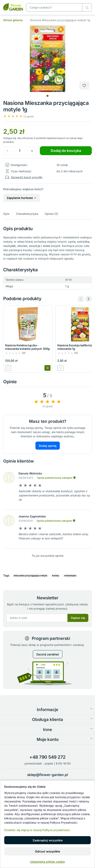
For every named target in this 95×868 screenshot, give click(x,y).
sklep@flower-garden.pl (47, 775)
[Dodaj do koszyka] (47, 368)
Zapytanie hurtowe (22, 198)
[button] (19, 116)
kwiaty (56, 576)
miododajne (70, 576)
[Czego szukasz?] (87, 7)
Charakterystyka (27, 214)
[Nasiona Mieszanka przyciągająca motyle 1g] (13, 7)
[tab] (47, 96)
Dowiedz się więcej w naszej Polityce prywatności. (37, 830)
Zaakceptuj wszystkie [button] (48, 840)
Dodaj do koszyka (66, 151)
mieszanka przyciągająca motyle (30, 576)
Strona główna (13, 20)
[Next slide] (89, 299)
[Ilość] (20, 151)
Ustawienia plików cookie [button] (47, 862)
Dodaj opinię (48, 446)
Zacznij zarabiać (48, 654)
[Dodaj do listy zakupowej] (84, 85)
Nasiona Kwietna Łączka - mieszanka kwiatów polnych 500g (27, 347)
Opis (6, 214)
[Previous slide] (81, 299)
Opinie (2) (51, 214)
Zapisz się (78, 618)
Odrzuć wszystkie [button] (47, 851)
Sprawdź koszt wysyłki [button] (27, 177)
